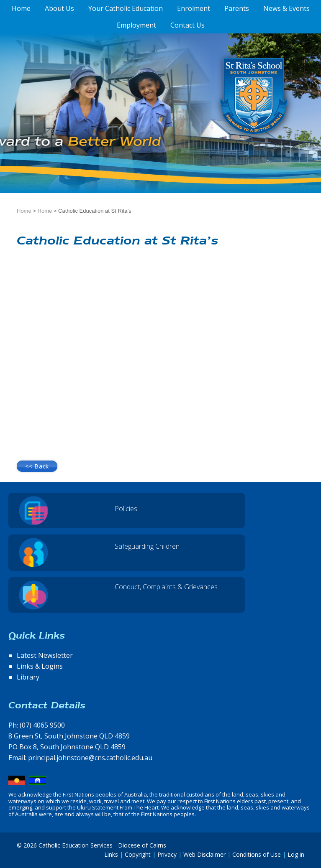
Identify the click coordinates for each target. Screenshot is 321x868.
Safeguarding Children (147, 546)
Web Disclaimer (204, 854)
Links (111, 854)
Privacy (167, 854)
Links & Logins (40, 666)
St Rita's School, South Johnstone (212, 110)
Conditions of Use (257, 854)
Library (28, 677)
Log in (296, 854)
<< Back (37, 466)
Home (24, 211)
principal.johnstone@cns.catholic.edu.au (90, 758)
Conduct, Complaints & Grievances (166, 587)
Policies (126, 509)
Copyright (138, 854)
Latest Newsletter (45, 655)
